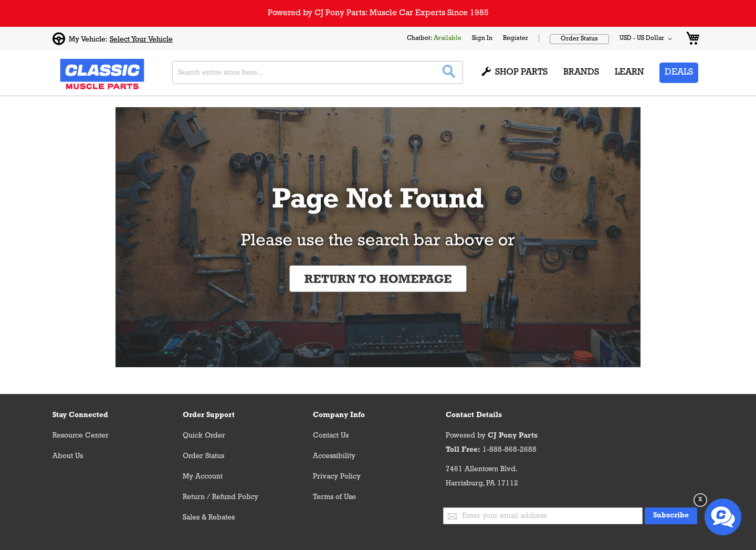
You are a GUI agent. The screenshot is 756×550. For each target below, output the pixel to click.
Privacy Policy (337, 477)
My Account (203, 477)
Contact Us (331, 436)
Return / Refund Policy (220, 497)
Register (516, 38)
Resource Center (81, 436)
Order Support (209, 415)
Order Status (579, 39)
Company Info (339, 415)
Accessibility (334, 456)
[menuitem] (515, 73)
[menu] (590, 73)
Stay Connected (80, 415)
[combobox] (318, 72)
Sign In (482, 38)
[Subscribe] (671, 516)
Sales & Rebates (209, 518)
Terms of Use (334, 497)
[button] (648, 39)
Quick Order (204, 436)
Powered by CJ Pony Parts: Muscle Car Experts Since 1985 (378, 13)
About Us (68, 456)
